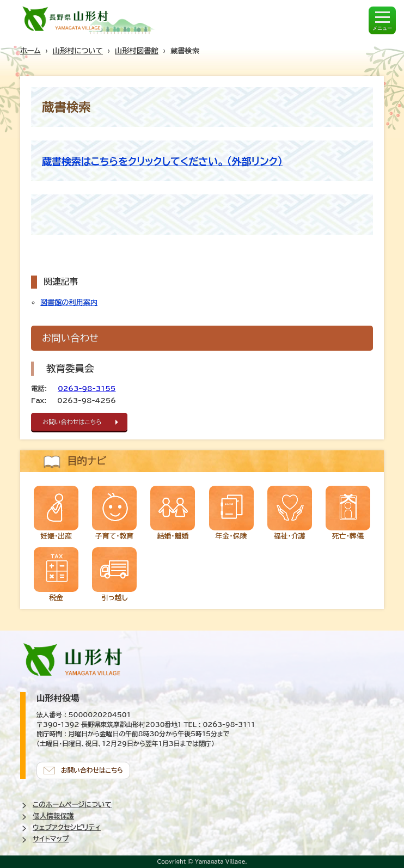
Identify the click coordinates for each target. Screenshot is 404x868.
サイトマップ (51, 839)
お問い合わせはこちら (72, 422)
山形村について (78, 51)
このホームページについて (72, 805)
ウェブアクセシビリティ (67, 827)
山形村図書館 (137, 51)
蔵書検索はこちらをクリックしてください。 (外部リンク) (162, 161)
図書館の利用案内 (69, 302)
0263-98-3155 (87, 389)
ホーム (30, 51)
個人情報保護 (53, 816)
